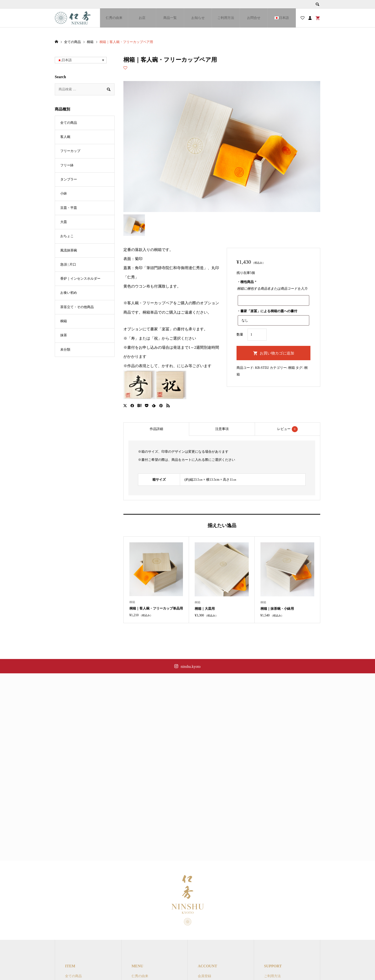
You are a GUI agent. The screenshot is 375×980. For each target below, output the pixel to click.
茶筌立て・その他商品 (77, 307)
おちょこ (67, 236)
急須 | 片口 (68, 264)
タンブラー (69, 179)
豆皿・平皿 (69, 208)
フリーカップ (70, 151)
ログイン (204, 973)
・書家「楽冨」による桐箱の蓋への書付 (267, 311)
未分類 (65, 350)
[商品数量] (257, 335)
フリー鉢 (67, 165)
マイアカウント (210, 965)
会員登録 (204, 957)
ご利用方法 (226, 18)
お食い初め (69, 293)
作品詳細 (156, 429)
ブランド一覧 (142, 965)
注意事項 (222, 429)
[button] (81, 60)
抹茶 (64, 335)
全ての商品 (69, 123)
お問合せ (254, 18)
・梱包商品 (247, 282)
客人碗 (65, 137)
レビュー (287, 429)
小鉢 (64, 193)
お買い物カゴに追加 (277, 353)
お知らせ (198, 18)
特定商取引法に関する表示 (284, 973)
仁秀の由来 (114, 18)
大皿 (64, 222)
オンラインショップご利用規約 (287, 965)
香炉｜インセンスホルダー (80, 279)
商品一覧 (170, 18)
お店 (142, 18)
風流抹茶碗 (69, 250)
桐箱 (292, 368)
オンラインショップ (147, 973)
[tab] (156, 429)
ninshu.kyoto (190, 667)
